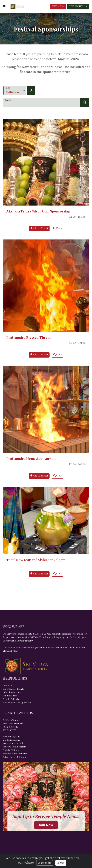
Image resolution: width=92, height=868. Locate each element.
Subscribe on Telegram (14, 757)
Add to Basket (39, 228)
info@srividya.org (11, 740)
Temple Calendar (11, 699)
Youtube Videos (11, 750)
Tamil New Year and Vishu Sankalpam (36, 560)
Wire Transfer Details (13, 689)
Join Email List (10, 696)
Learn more (45, 863)
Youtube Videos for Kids (15, 754)
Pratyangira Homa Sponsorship (31, 458)
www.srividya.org (11, 737)
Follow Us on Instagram (14, 747)
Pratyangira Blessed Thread (29, 337)
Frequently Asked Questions (17, 702)
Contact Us (8, 686)
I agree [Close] (61, 863)
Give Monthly (78, 7)
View (57, 228)
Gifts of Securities (12, 692)
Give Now (58, 7)
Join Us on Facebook (13, 743)
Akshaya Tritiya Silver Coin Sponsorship (38, 211)
